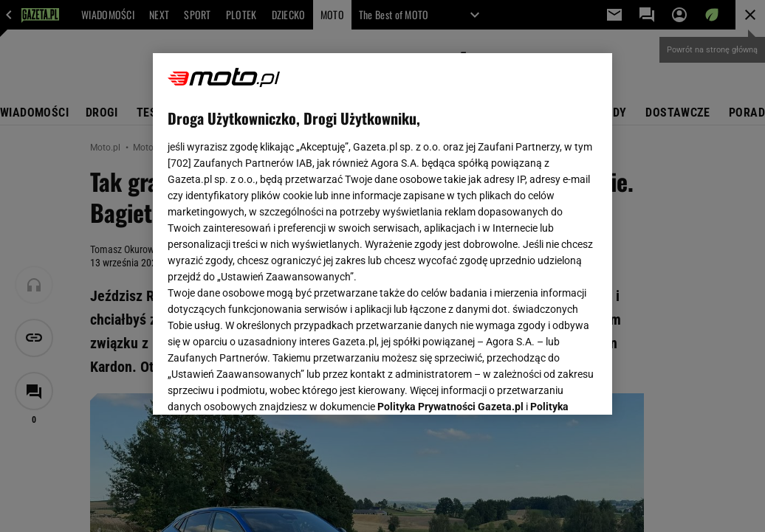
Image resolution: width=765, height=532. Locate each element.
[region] (382, 234)
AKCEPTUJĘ (548, 386)
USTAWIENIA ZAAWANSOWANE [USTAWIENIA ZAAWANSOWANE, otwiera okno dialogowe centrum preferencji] (265, 385)
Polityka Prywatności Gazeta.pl (450, 219)
